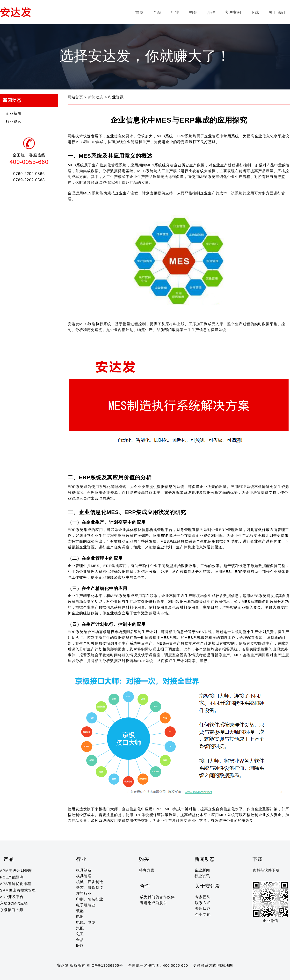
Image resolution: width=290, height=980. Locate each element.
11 (34, 975)
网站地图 (225, 965)
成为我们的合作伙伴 (157, 897)
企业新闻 (14, 113)
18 (67, 975)
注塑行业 (84, 893)
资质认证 (203, 909)
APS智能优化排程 (16, 884)
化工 (80, 934)
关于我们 (277, 12)
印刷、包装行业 (90, 899)
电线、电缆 (86, 922)
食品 (80, 940)
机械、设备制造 (90, 882)
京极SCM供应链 (14, 903)
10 (29, 975)
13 (43, 975)
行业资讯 (14, 122)
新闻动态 (96, 97)
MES (200, 632)
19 (71, 975)
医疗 (80, 946)
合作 (211, 12)
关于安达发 (208, 886)
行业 (175, 12)
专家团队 (203, 897)
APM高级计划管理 (16, 871)
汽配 (80, 928)
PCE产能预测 (12, 877)
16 (57, 975)
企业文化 (203, 914)
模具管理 (84, 876)
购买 (193, 12)
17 (62, 975)
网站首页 (76, 97)
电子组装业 (86, 905)
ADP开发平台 (12, 897)
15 (53, 975)
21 (81, 975)
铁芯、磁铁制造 (90, 888)
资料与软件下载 (266, 870)
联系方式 (203, 903)
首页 (139, 12)
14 (48, 975)
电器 (80, 917)
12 (39, 975)
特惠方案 (147, 870)
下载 (255, 12)
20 (76, 975)
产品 (157, 12)
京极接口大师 (12, 910)
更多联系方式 (205, 965)
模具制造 (84, 870)
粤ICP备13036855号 (105, 965)
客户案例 (233, 12)
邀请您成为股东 (153, 903)
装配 (80, 911)
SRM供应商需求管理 (18, 890)
